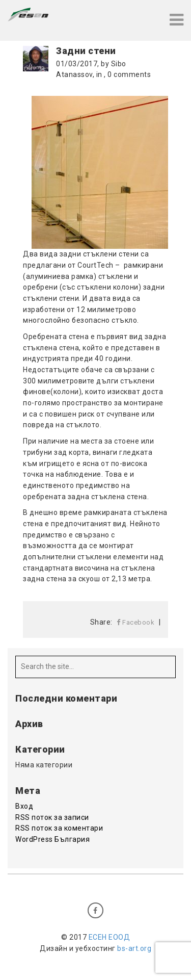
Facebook (135, 622)
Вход (24, 806)
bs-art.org (134, 948)
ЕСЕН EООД (110, 937)
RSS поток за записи (52, 817)
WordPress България (52, 839)
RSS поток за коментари (59, 828)
